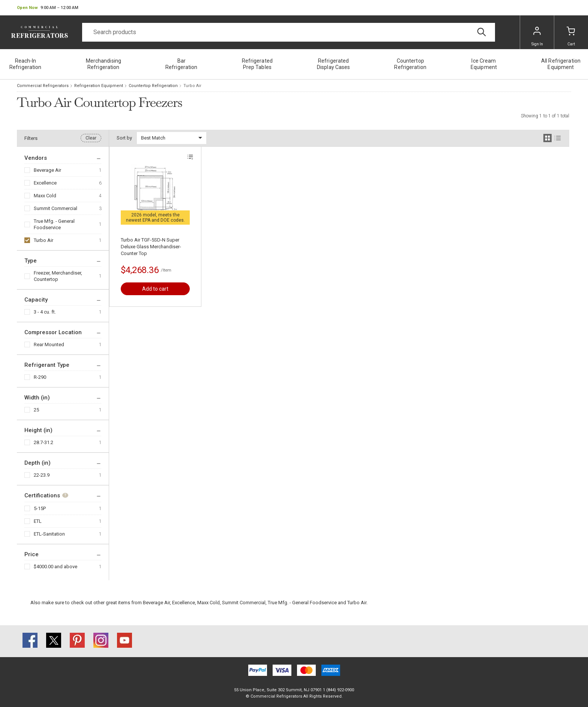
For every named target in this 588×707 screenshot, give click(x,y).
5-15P (40, 508)
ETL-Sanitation (49, 534)
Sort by (124, 138)
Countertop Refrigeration (153, 86)
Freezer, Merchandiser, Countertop (58, 276)
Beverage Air (47, 170)
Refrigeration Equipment (99, 86)
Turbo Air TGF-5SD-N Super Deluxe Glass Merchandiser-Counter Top (151, 247)
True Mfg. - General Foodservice (54, 224)
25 (36, 410)
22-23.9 (42, 475)
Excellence (45, 183)
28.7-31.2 (43, 442)
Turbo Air (43, 240)
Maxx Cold (45, 196)
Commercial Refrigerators (43, 86)
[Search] (289, 32)
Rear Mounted (49, 344)
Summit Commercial (55, 208)
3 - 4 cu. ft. (45, 312)
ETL (38, 521)
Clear (91, 138)
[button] (48, 8)
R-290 (40, 377)
